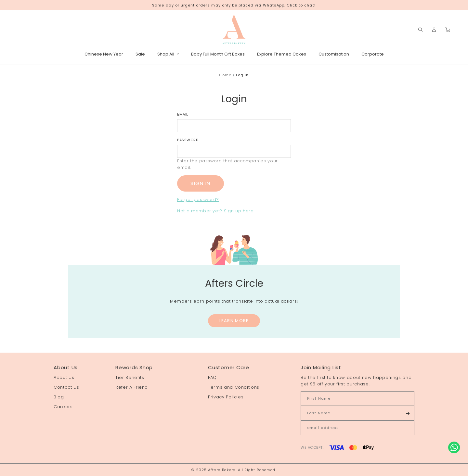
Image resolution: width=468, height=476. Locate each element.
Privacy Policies (226, 397)
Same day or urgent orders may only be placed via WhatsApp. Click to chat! (234, 5)
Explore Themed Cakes (282, 54)
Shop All (168, 54)
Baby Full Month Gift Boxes (218, 54)
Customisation (334, 54)
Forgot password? (198, 200)
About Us (64, 377)
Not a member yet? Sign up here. (216, 211)
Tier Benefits (130, 377)
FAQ (212, 377)
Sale (140, 54)
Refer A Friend (132, 387)
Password (188, 140)
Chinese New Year (104, 54)
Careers (63, 407)
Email (183, 114)
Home (225, 75)
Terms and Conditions (234, 387)
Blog (59, 397)
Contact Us (66, 387)
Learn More (234, 321)
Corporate (373, 54)
